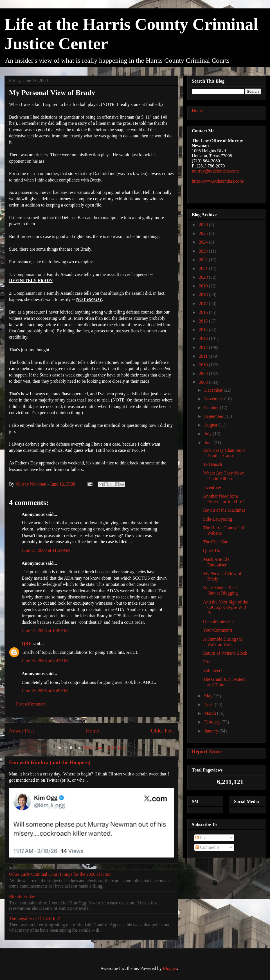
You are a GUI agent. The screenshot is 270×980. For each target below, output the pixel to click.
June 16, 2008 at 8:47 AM (45, 661)
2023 (204, 251)
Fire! (207, 662)
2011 (204, 356)
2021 (204, 268)
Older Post (162, 731)
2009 (204, 374)
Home (92, 731)
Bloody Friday (22, 896)
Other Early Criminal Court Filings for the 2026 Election (60, 874)
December (214, 390)
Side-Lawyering (218, 519)
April (210, 705)
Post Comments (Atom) (104, 748)
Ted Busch (213, 464)
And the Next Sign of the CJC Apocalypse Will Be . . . (226, 607)
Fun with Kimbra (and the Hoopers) (50, 762)
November (214, 399)
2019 (204, 286)
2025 (204, 233)
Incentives (212, 487)
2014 (204, 330)
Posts (202, 838)
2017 (204, 304)
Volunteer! (212, 671)
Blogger (170, 968)
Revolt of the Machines (224, 510)
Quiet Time (213, 551)
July (209, 434)
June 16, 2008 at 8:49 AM (45, 691)
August (211, 425)
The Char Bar (215, 542)
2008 (204, 382)
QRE (27, 644)
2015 (204, 321)
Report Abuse (207, 751)
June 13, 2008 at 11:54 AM (46, 550)
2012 (204, 347)
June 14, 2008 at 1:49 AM (45, 631)
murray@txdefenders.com (215, 171)
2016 (204, 312)
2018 (204, 295)
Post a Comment (31, 704)
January (212, 731)
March (211, 713)
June (209, 443)
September (214, 416)
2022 (204, 260)
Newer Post (22, 731)
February (213, 722)
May (209, 696)
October (212, 408)
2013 (204, 338)
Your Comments (218, 630)
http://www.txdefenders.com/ (218, 181)
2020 (204, 277)
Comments (207, 847)
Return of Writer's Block (225, 653)
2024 (204, 242)
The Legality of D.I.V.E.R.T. (35, 919)
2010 (204, 365)
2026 (204, 225)
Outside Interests (218, 621)
